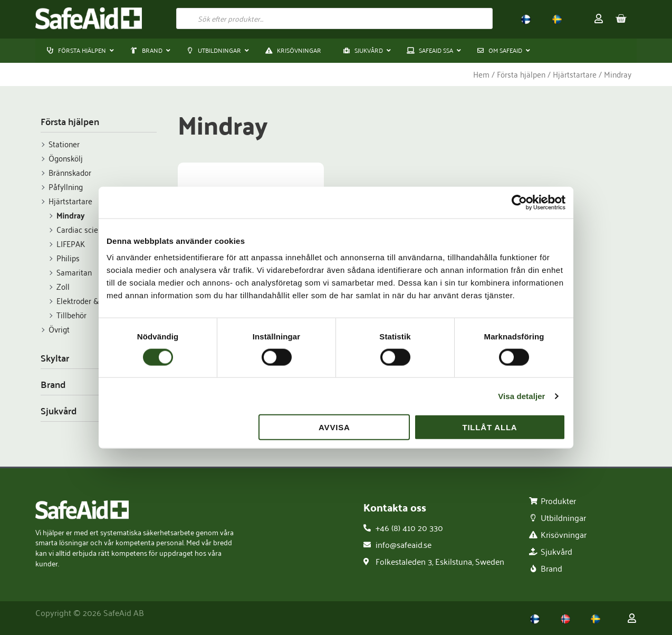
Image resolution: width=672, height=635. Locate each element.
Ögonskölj (66, 158)
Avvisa (334, 427)
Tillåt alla (489, 427)
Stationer (64, 144)
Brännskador (70, 173)
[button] (147, 51)
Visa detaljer (521, 396)
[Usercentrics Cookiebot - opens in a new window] (519, 202)
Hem (481, 74)
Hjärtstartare (575, 74)
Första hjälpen (521, 74)
